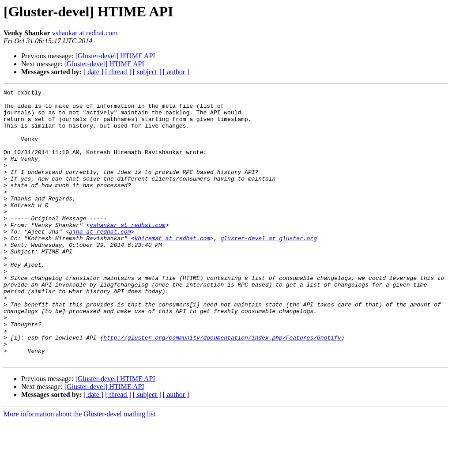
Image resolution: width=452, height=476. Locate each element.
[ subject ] (147, 72)
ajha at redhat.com (100, 261)
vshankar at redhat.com (85, 33)
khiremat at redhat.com (172, 268)
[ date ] (93, 72)
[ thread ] (118, 72)
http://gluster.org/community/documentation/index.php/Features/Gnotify (222, 388)
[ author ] (176, 72)
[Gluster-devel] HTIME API (115, 56)
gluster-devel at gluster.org (268, 268)
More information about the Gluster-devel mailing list (80, 468)
